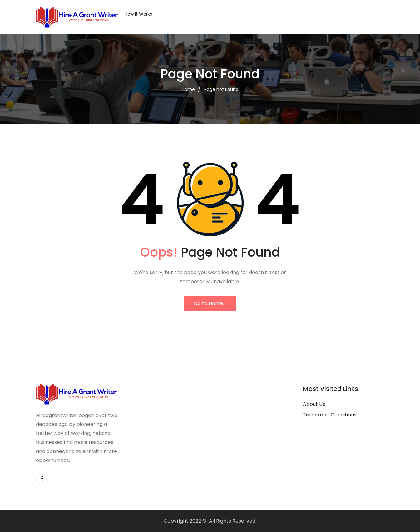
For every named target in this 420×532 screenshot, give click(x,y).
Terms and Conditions (330, 415)
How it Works (138, 14)
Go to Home (208, 303)
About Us (314, 404)
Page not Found (221, 89)
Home (188, 89)
